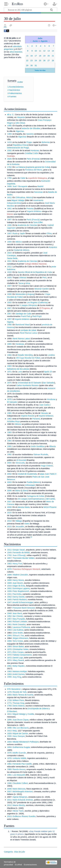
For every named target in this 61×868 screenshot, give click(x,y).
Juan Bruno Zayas (21, 720)
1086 (9, 126)
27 (49, 60)
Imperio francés (28, 416)
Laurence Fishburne (21, 627)
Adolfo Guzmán (19, 753)
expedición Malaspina (37, 178)
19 (44, 56)
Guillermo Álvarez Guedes (24, 816)
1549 (9, 552)
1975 (9, 383)
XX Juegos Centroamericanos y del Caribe (36, 499)
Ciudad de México (21, 250)
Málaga (19, 521)
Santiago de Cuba (23, 314)
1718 (9, 700)
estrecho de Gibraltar (31, 128)
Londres (51, 355)
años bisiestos (16, 52)
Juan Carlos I (45, 405)
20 (49, 56)
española (11, 184)
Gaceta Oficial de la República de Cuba (35, 272)
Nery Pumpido (19, 619)
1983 (9, 432)
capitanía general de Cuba (38, 167)
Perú (44, 278)
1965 (9, 344)
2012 (9, 805)
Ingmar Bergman (20, 797)
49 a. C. (11, 115)
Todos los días (40, 70)
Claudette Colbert (20, 783)
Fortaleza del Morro (34, 170)
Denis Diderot (19, 706)
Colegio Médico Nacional (36, 264)
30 (31, 65)
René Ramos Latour (29, 333)
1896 (9, 720)
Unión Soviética (38, 446)
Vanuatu (44, 413)
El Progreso (45, 308)
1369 (9, 134)
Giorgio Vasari (19, 550)
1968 (9, 641)
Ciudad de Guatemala (27, 474)
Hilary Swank (18, 660)
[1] (31, 537)
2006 (9, 490)
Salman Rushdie (41, 454)
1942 (9, 597)
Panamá (36, 419)
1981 (9, 666)
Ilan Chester (18, 616)
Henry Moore (18, 580)
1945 (9, 599)
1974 (9, 660)
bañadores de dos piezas (18, 369)
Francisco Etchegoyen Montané (26, 569)
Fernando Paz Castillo (22, 764)
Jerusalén (20, 526)
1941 (9, 594)
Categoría (8, 852)
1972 (9, 655)
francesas (38, 192)
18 (40, 56)
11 (40, 51)
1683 (9, 695)
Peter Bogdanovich (21, 591)
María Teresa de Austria (23, 695)
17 (36, 56)
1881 (9, 208)
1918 (9, 272)
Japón (22, 233)
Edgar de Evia (19, 586)
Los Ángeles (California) (37, 302)
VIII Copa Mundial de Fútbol (28, 358)
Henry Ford (17, 564)
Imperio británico (34, 211)
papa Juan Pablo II (48, 474)
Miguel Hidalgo (18, 200)
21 (53, 56)
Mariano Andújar (20, 671)
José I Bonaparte (20, 186)
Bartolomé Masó (23, 325)
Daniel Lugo (18, 657)
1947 (9, 308)
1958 (9, 325)
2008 (9, 507)
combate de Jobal (28, 330)
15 (27, 56)
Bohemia (46, 142)
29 (27, 65)
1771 (9, 703)
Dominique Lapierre (21, 588)
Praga (29, 142)
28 (53, 60)
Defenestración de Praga (18, 148)
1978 (9, 758)
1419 (9, 142)
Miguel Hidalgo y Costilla (23, 714)
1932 (9, 302)
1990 (9, 446)
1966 (9, 355)
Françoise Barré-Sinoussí (24, 608)
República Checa (20, 145)
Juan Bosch (18, 583)
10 (36, 51)
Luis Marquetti (19, 775)
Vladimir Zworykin (20, 575)
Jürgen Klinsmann (20, 638)
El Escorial (21, 460)
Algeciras (20, 131)
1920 (9, 278)
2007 (9, 501)
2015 (9, 526)
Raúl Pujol (37, 316)
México (29, 197)
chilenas (23, 278)
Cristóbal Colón (32, 153)
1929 (9, 733)
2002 (9, 474)
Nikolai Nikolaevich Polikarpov (26, 742)
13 (49, 51)
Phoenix (53, 507)
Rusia (15, 233)
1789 (9, 178)
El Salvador (12, 402)
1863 (9, 564)
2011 (9, 800)
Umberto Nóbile (19, 758)
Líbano (25, 490)
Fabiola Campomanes (22, 655)
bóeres (10, 214)
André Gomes (19, 674)
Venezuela (20, 463)
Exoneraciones (30, 865)
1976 (9, 399)
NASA (46, 507)
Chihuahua (20, 197)
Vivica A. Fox (18, 635)
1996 (9, 783)
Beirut (18, 490)
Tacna (21, 283)
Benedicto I (16, 689)
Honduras (35, 150)
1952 (9, 616)
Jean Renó (17, 613)
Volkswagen (30, 485)
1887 (9, 220)
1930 (9, 294)
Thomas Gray (18, 703)
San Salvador (48, 383)
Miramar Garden (42, 289)
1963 (9, 630)
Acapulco (53, 247)
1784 (9, 706)
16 (31, 56)
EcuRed (17, 4)
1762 (9, 167)
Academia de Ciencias (27, 225)
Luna (20, 372)
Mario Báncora (19, 789)
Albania (52, 446)
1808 (9, 186)
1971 (9, 372)
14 (53, 51)
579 (9, 689)
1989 (9, 769)
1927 (9, 286)
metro (27, 524)
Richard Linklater (20, 622)
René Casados (19, 624)
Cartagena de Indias (36, 496)
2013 (9, 816)
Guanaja (11, 156)
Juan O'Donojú (19, 555)
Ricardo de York (19, 692)
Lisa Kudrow (18, 630)
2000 (9, 463)
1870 (9, 569)
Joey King (17, 677)
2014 (9, 521)
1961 (9, 624)
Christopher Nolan (20, 649)
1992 (9, 454)
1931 (9, 588)
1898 (9, 580)
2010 (9, 513)
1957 (9, 314)
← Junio (34, 41)
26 (44, 60)
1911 (9, 261)
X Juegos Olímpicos (28, 305)
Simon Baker (18, 646)
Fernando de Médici (21, 552)
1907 (9, 233)
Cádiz (23, 178)
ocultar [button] (20, 82)
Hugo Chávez (47, 466)
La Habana (20, 167)
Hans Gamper (19, 736)
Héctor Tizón (18, 811)
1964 (9, 635)
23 (31, 60)
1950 (9, 747)
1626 (9, 159)
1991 (9, 775)
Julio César (20, 123)
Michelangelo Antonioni (23, 791)
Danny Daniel (18, 597)
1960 (9, 622)
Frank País (26, 316)
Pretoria (30, 208)
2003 (9, 482)
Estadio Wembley (25, 355)
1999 (9, 677)
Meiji (15, 731)
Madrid (40, 186)
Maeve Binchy (19, 805)
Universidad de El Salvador (29, 383)
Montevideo (21, 294)
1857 (9, 558)
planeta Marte (24, 507)
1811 (9, 197)
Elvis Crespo (18, 652)
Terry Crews (18, 641)
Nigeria (10, 322)
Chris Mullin (18, 633)
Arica (28, 283)
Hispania (21, 117)
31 (36, 65)
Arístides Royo (14, 421)
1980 (9, 413)
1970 (9, 649)
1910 (9, 253)
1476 (9, 692)
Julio (40, 38)
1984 (9, 441)
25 (40, 60)
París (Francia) (33, 159)
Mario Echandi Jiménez (23, 800)
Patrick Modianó (20, 599)
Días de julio (20, 852)
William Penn (18, 700)
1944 (9, 742)
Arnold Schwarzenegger (23, 602)
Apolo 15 (48, 372)
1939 (9, 591)
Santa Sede (12, 258)
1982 (9, 419)
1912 (9, 266)
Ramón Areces (19, 769)
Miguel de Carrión (20, 733)
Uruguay (31, 294)
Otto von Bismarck (21, 728)
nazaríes (30, 134)
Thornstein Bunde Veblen (24, 558)
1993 (9, 674)
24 (36, 60)
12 (44, 51)
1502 (9, 150)
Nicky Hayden (19, 666)
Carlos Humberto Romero (27, 385)
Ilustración (46, 181)
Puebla (30, 482)
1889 (9, 575)
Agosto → (45, 41)
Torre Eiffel (38, 222)
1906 (9, 225)
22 (27, 60)
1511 (9, 550)
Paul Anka (17, 594)
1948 (9, 613)
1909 (9, 242)
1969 (9, 366)
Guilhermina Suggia (21, 747)
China (49, 233)
